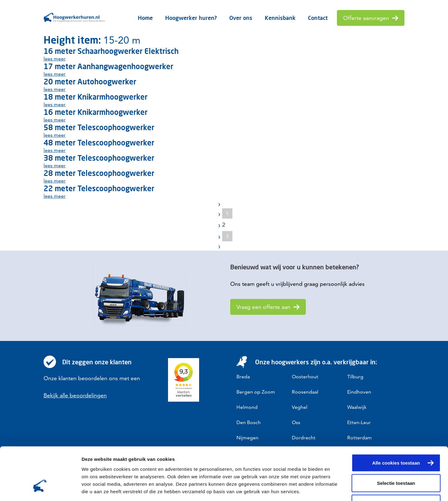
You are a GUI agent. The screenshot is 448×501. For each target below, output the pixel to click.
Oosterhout (305, 377)
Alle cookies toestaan (396, 419)
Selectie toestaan (396, 440)
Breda (243, 377)
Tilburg (355, 377)
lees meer (55, 59)
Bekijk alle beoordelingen (75, 395)
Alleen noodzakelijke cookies (396, 460)
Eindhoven (359, 392)
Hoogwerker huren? (191, 18)
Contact (318, 18)
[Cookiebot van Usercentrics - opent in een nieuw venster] (40, 489)
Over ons (241, 18)
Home (145, 18)
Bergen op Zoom (256, 392)
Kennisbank (280, 18)
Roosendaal (305, 392)
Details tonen (336, 489)
